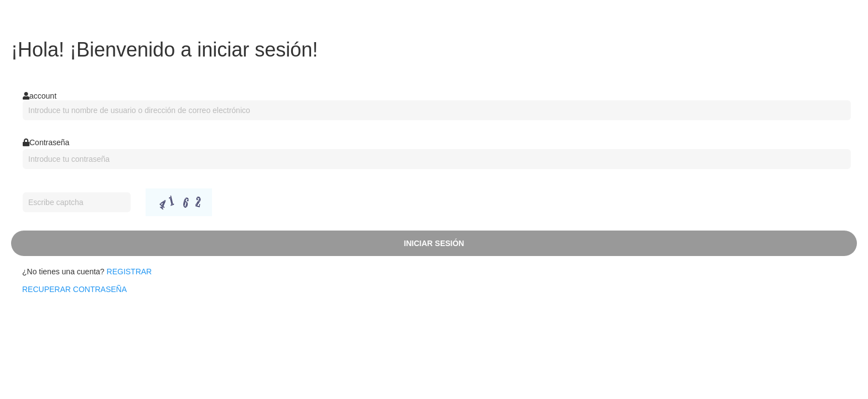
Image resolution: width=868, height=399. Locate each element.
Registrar (130, 272)
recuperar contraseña (74, 289)
